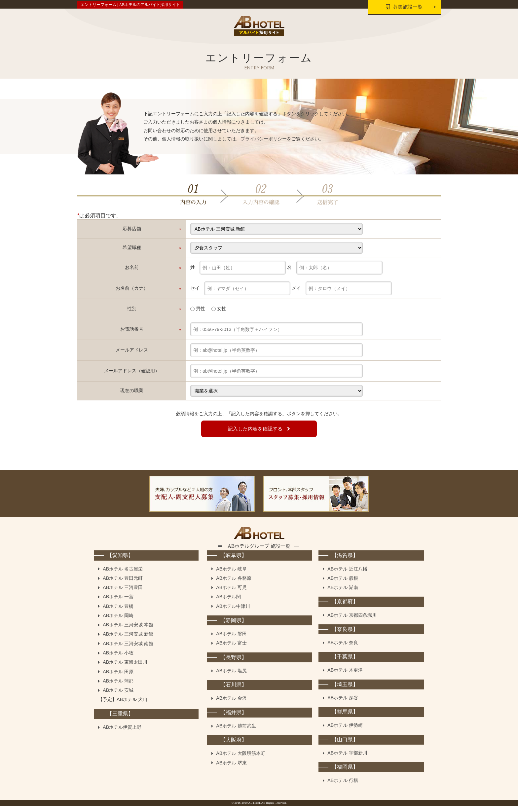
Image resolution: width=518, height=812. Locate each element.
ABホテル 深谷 (343, 704)
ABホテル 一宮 (118, 603)
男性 (198, 308)
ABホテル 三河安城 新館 (128, 640)
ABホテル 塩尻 (231, 677)
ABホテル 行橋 (343, 786)
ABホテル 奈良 (343, 648)
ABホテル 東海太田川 (125, 668)
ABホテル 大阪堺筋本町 (241, 759)
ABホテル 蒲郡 (118, 687)
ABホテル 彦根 (343, 584)
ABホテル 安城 (118, 696)
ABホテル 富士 (231, 649)
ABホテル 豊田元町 (123, 584)
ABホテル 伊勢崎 (345, 731)
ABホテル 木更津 (345, 676)
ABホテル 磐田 (231, 640)
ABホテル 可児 (231, 593)
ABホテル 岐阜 (231, 574)
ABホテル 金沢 (231, 704)
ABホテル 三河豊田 (123, 593)
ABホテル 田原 (118, 678)
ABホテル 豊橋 (118, 612)
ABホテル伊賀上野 (122, 733)
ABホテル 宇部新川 (347, 759)
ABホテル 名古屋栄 (123, 574)
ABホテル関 (228, 603)
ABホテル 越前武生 (236, 732)
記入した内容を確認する (259, 428)
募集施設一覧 (402, 7)
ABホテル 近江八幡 (347, 574)
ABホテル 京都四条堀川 (352, 621)
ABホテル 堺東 (231, 768)
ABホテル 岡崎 (118, 621)
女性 (219, 308)
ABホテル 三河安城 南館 (128, 649)
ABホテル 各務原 (234, 584)
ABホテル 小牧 (118, 659)
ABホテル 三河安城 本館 (128, 631)
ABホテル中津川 (233, 612)
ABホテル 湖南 (343, 593)
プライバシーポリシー (264, 138)
